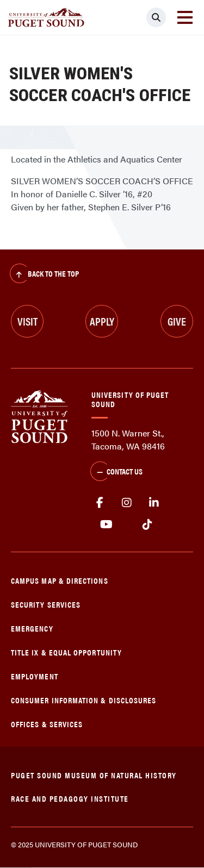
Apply (102, 321)
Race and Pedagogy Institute (70, 798)
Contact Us (116, 472)
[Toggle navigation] (185, 17)
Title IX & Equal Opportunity (66, 652)
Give (177, 321)
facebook (100, 503)
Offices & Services (47, 724)
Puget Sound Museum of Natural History (94, 775)
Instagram (127, 503)
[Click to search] (156, 17)
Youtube (106, 524)
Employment (35, 676)
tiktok (147, 524)
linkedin (154, 503)
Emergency (32, 628)
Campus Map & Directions (60, 580)
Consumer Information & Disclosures (84, 700)
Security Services (46, 604)
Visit (27, 321)
